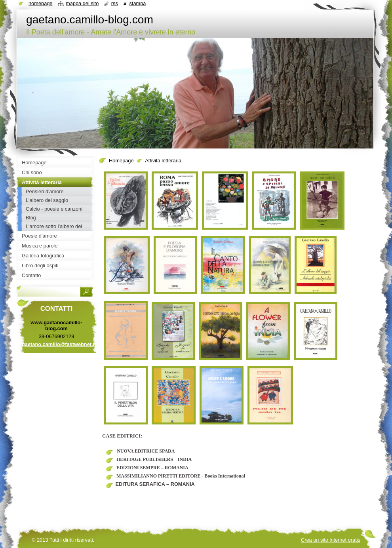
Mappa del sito (82, 3)
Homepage (121, 161)
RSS (115, 3)
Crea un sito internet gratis (331, 540)
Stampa (137, 3)
